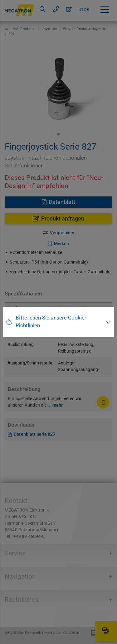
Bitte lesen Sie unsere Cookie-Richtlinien (51, 322)
